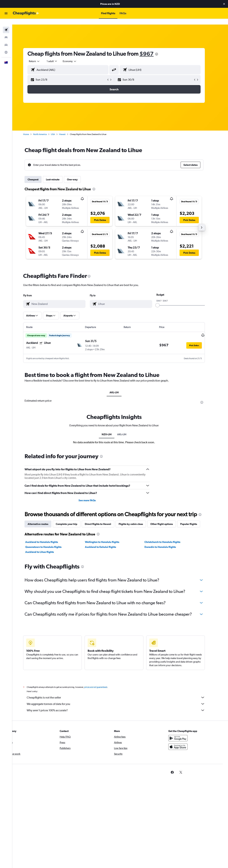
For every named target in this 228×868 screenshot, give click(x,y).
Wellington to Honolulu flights (108, 536)
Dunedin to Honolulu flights (166, 541)
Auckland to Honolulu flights (48, 536)
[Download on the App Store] (184, 741)
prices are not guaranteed (102, 681)
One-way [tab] (79, 174)
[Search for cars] (6, 39)
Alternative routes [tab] (44, 518)
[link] (178, 766)
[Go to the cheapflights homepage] (26, 13)
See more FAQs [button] (93, 494)
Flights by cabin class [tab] (137, 518)
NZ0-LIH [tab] (113, 428)
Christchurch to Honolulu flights (169, 536)
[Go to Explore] (6, 47)
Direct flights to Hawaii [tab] (104, 518)
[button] (224, 4)
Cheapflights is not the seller (122, 692)
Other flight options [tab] (168, 518)
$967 (153, 48)
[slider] (164, 300)
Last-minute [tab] (59, 174)
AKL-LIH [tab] (120, 387)
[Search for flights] (6, 24)
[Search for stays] (6, 32)
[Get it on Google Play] (184, 732)
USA (59, 129)
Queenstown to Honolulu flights (50, 541)
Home (32, 129)
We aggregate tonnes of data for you (122, 698)
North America (46, 129)
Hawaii (69, 129)
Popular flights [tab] (195, 518)
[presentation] (163, 48)
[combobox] (41, 55)
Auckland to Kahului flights (107, 541)
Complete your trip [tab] (73, 518)
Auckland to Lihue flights (46, 546)
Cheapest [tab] (39, 174)
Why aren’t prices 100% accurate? (122, 704)
